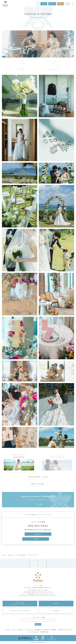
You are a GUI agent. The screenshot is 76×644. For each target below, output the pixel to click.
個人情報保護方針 (38, 630)
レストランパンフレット (29, 630)
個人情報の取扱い (53, 630)
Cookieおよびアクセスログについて (64, 630)
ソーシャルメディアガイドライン (33, 632)
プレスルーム (14, 630)
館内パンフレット (21, 630)
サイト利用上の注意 (46, 630)
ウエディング (11, 555)
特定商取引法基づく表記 (44, 632)
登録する (38, 624)
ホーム (4, 555)
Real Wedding (21, 555)
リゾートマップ (8, 630)
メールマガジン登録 (38, 617)
